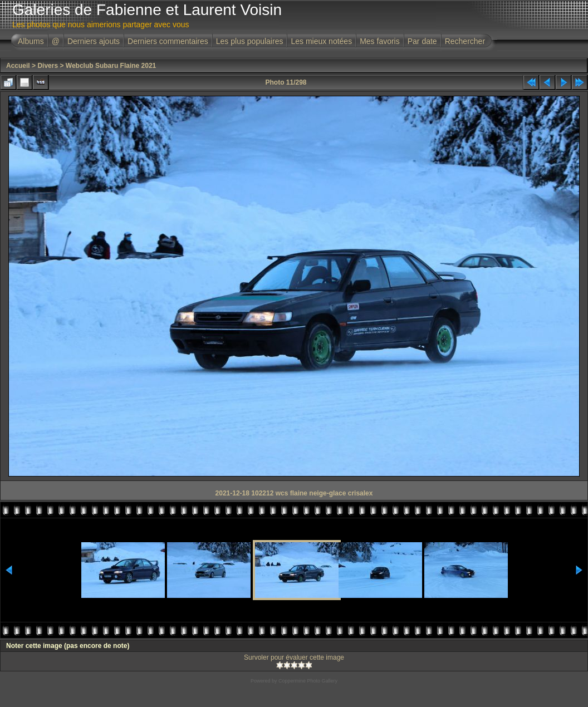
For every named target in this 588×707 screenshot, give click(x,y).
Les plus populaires (250, 41)
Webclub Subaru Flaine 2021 (111, 66)
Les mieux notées (321, 41)
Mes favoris (380, 41)
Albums (31, 41)
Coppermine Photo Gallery (308, 681)
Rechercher (465, 41)
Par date (422, 41)
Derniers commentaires (168, 41)
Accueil (18, 66)
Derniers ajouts (94, 41)
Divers (48, 66)
